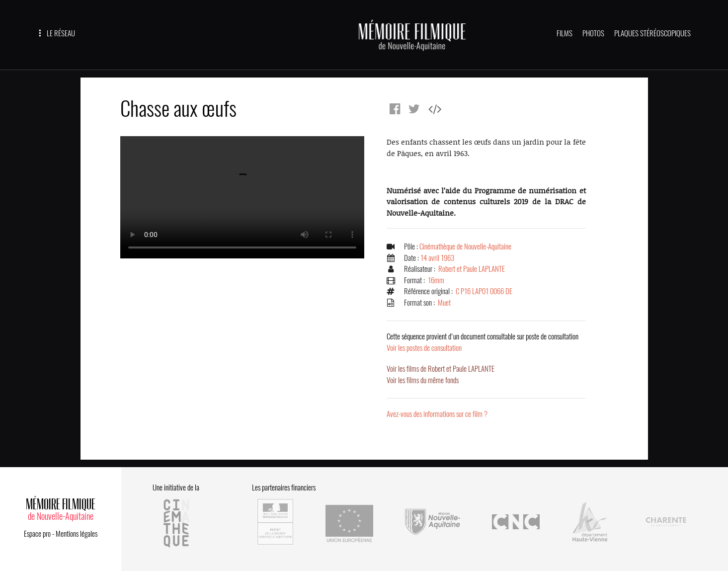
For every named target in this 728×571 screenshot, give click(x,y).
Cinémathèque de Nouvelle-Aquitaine (465, 246)
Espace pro (37, 534)
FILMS (565, 33)
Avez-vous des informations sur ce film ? (437, 414)
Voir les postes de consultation (483, 342)
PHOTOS (593, 33)
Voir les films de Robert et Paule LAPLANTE (441, 369)
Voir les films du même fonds (423, 380)
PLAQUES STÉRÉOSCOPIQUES (652, 33)
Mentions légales (77, 534)
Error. (242, 197)
